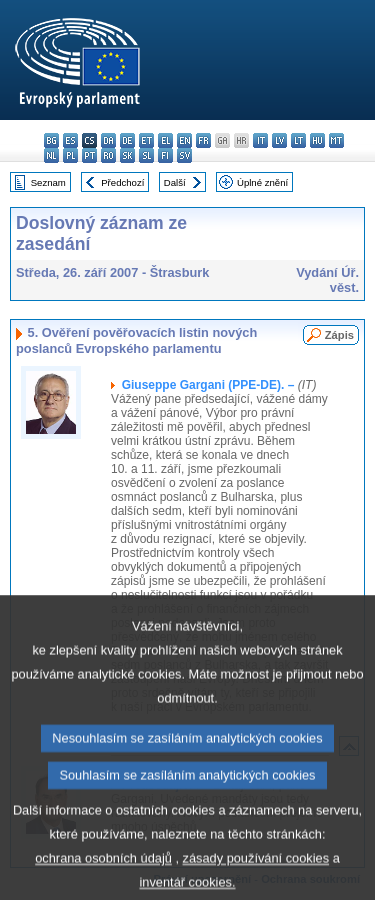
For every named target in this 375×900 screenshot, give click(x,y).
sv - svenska (184, 155)
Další (175, 182)
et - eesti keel (146, 140)
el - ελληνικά (165, 140)
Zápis (339, 335)
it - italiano (260, 140)
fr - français (203, 140)
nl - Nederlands (51, 155)
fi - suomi (165, 155)
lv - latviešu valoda (279, 140)
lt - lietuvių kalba (298, 140)
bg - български (51, 140)
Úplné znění (262, 182)
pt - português (89, 155)
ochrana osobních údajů (103, 881)
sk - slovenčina (127, 155)
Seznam (48, 182)
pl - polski (70, 155)
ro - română (108, 155)
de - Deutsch (127, 140)
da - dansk (108, 140)
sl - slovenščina (146, 155)
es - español (70, 140)
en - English (184, 140)
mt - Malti (336, 140)
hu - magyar (317, 140)
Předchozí (122, 182)
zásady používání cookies (256, 881)
